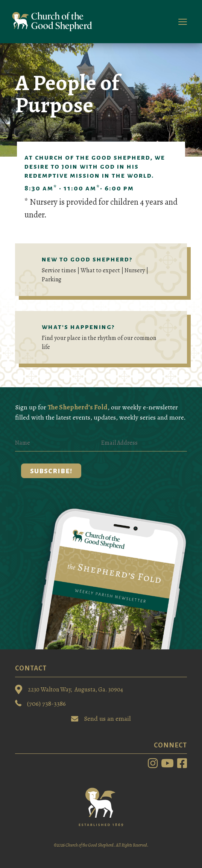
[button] (51, 471)
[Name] (58, 443)
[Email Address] (144, 443)
